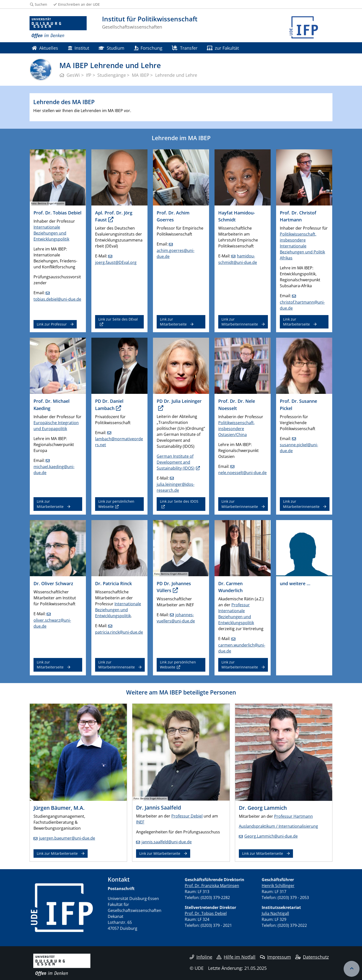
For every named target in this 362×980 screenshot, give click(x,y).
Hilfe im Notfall (236, 957)
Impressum (275, 957)
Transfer (184, 48)
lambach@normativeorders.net (119, 442)
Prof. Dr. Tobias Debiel (206, 913)
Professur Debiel (187, 816)
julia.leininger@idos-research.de (176, 487)
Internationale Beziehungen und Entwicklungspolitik (51, 233)
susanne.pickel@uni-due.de (299, 448)
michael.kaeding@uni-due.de (54, 470)
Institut (78, 48)
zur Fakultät (223, 48)
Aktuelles (45, 48)
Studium (111, 48)
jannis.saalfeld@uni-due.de (167, 842)
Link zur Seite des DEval (118, 319)
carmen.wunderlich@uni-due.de (242, 648)
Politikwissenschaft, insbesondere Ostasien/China (236, 429)
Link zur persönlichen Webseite (116, 504)
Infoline (201, 957)
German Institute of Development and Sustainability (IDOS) (176, 462)
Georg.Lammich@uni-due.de (271, 836)
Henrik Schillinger (278, 886)
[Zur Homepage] (58, 27)
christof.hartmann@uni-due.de (302, 305)
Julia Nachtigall (275, 913)
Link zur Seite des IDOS (179, 501)
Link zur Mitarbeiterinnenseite (240, 322)
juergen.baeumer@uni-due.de (67, 838)
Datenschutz (312, 957)
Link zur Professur (52, 324)
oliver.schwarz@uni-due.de (52, 623)
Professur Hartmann (293, 816)
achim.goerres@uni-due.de (176, 253)
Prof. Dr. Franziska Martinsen (212, 886)
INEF (140, 822)
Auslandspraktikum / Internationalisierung (278, 826)
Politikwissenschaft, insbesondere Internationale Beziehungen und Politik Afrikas (302, 246)
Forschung (148, 48)
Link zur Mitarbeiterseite (173, 322)
